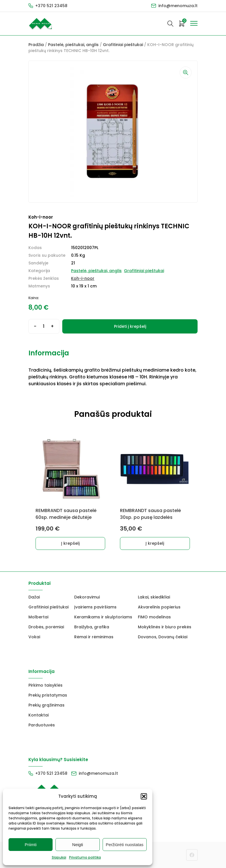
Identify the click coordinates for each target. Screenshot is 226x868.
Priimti (31, 845)
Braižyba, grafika (92, 627)
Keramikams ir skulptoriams (103, 617)
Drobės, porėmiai (46, 627)
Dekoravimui (87, 597)
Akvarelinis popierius (159, 607)
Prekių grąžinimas (46, 705)
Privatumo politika (85, 857)
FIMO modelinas (154, 617)
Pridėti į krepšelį (130, 326)
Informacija (49, 353)
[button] (144, 796)
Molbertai (38, 617)
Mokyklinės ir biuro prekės (165, 627)
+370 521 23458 (51, 6)
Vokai (34, 637)
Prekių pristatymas (48, 695)
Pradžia (36, 45)
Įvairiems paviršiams (95, 607)
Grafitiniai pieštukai (123, 45)
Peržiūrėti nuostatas (125, 845)
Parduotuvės (42, 725)
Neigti (78, 845)
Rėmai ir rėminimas (94, 637)
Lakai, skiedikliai (154, 597)
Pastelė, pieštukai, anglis (73, 45)
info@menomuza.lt (178, 6)
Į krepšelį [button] (71, 543)
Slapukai (59, 857)
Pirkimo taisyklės (45, 685)
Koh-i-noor (83, 278)
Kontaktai (39, 715)
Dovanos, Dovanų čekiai (163, 637)
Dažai (34, 597)
